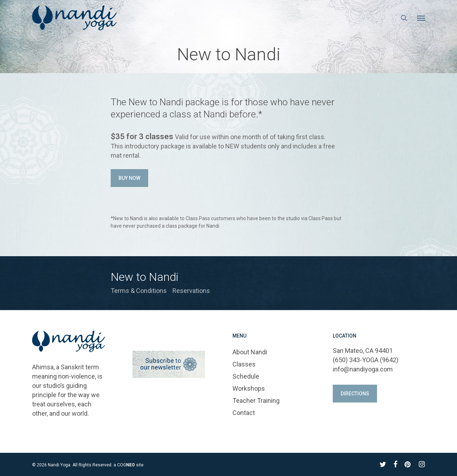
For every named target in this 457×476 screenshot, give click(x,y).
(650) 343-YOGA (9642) (366, 360)
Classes (244, 364)
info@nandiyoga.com (363, 369)
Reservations (191, 291)
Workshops (249, 388)
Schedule (246, 376)
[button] (421, 18)
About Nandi (250, 352)
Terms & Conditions (139, 291)
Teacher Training (256, 401)
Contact (244, 413)
